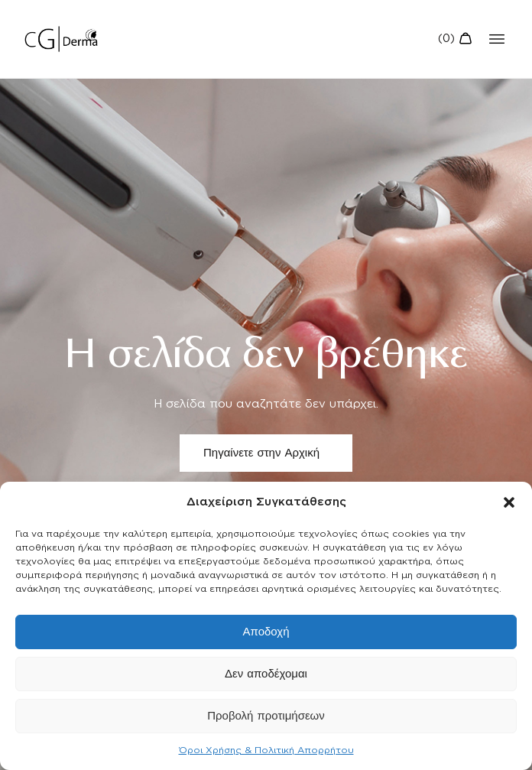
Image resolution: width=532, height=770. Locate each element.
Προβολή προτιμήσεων (266, 716)
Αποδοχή (266, 632)
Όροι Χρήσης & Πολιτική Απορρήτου (266, 750)
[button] (509, 502)
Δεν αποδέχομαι (266, 674)
